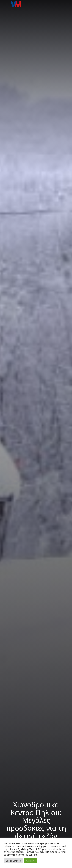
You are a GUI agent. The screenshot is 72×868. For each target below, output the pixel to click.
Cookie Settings (13, 861)
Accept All (31, 861)
